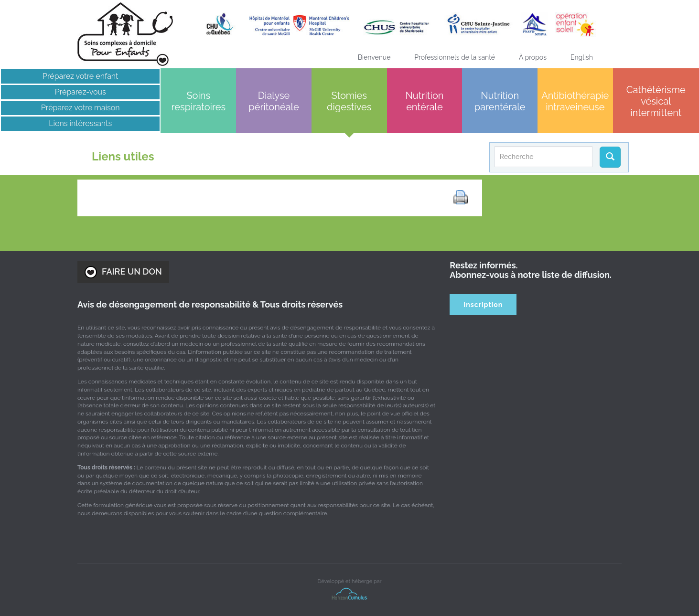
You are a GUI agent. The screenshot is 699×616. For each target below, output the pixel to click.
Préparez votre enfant (81, 76)
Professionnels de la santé (455, 57)
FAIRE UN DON (123, 272)
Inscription (483, 305)
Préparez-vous (81, 92)
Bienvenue (374, 57)
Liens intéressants (80, 123)
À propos (533, 57)
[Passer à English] (582, 57)
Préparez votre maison (81, 108)
